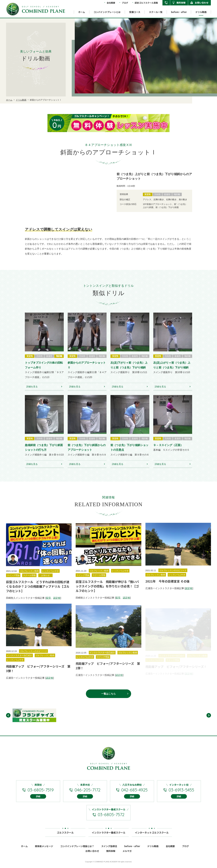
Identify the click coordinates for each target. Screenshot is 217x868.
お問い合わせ (202, 3)
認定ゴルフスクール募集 (146, 3)
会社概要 (111, 3)
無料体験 (181, 3)
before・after (179, 12)
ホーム (82, 12)
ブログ (125, 3)
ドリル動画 (201, 12)
